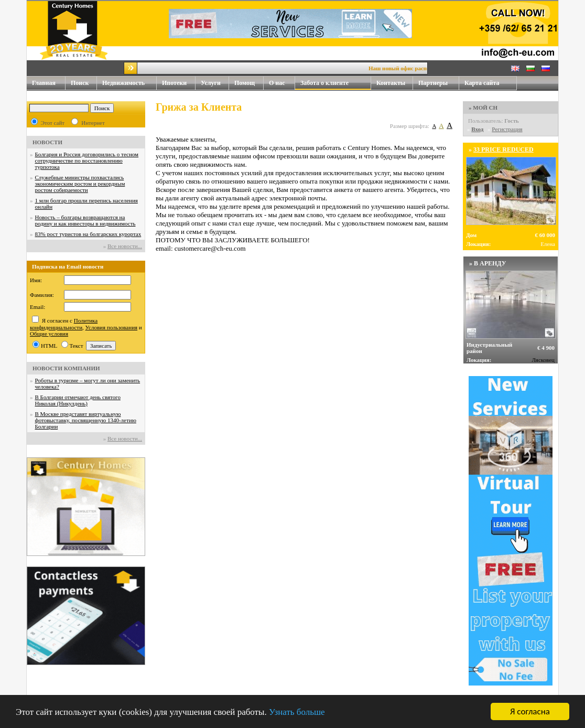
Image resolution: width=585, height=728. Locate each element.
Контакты (395, 83)
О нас (282, 83)
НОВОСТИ (47, 142)
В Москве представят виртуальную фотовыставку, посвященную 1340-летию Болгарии (86, 420)
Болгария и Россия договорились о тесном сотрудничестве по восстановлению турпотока (87, 160)
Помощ (249, 83)
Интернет (93, 123)
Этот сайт (53, 123)
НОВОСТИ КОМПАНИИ (66, 368)
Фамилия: (42, 295)
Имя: (36, 280)
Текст (77, 346)
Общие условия (49, 334)
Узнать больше (297, 712)
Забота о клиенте (324, 83)
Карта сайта (482, 83)
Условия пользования (112, 327)
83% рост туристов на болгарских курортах (88, 234)
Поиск (80, 83)
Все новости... (125, 246)
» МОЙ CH (483, 108)
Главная (44, 83)
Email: (37, 307)
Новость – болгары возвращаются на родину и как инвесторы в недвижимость (85, 220)
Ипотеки (174, 83)
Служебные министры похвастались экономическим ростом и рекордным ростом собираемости (80, 184)
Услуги (215, 83)
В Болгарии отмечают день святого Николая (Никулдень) (78, 400)
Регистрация (507, 129)
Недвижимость (129, 83)
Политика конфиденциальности (64, 324)
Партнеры (433, 83)
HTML (49, 346)
